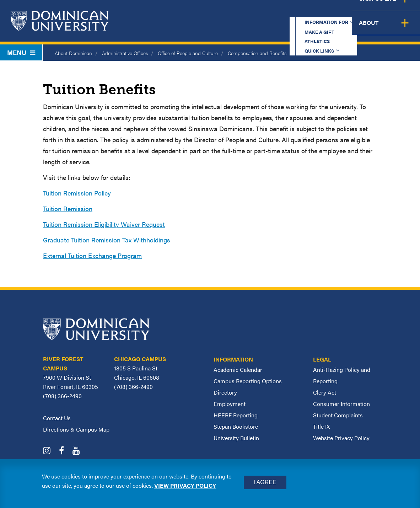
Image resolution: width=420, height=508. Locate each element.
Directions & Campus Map (76, 429)
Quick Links (330, 12)
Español (376, 12)
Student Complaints (338, 415)
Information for (190, 12)
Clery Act (325, 392)
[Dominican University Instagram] (50, 451)
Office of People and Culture (188, 53)
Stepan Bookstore (236, 426)
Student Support (309, 28)
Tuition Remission (68, 208)
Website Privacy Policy (341, 438)
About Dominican (73, 53)
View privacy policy (185, 485)
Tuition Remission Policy (77, 193)
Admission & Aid (247, 28)
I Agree (265, 482)
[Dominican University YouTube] (80, 451)
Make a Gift (247, 12)
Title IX (321, 426)
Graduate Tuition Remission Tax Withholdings (107, 240)
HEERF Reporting (236, 415)
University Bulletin (236, 438)
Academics (195, 28)
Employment (230, 404)
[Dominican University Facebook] (65, 451)
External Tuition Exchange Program (92, 255)
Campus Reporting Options (248, 381)
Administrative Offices (125, 53)
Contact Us (57, 418)
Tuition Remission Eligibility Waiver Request (104, 224)
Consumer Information (341, 404)
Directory (225, 392)
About (405, 28)
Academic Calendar (238, 370)
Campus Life (366, 28)
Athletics (288, 12)
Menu (21, 52)
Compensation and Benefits (257, 53)
